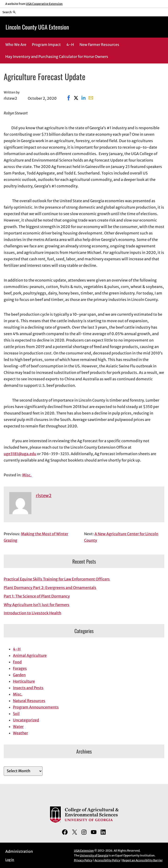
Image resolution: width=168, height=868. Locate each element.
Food (17, 662)
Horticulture (24, 681)
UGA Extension (84, 851)
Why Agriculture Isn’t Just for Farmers (37, 605)
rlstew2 (44, 496)
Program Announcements (36, 707)
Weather (20, 733)
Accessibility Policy (107, 860)
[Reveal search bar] (9, 12)
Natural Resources (29, 701)
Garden (19, 675)
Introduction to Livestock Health (32, 613)
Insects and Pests (28, 688)
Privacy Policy (83, 860)
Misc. (27, 475)
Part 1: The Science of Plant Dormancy (37, 596)
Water (18, 727)
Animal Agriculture (30, 655)
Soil (16, 714)
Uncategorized (26, 720)
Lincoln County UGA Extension (37, 27)
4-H (17, 649)
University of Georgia (94, 855)
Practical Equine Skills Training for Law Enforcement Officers (57, 579)
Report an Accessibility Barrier (142, 860)
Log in (10, 860)
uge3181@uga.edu (20, 454)
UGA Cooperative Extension (44, 4)
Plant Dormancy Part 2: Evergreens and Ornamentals (50, 588)
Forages (20, 668)
